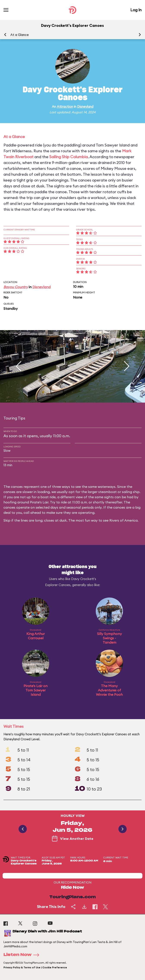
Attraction (65, 107)
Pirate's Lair (39, 502)
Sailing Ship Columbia (69, 157)
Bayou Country (16, 287)
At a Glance (20, 35)
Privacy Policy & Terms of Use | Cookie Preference (35, 967)
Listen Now (23, 955)
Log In (136, 10)
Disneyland (85, 107)
